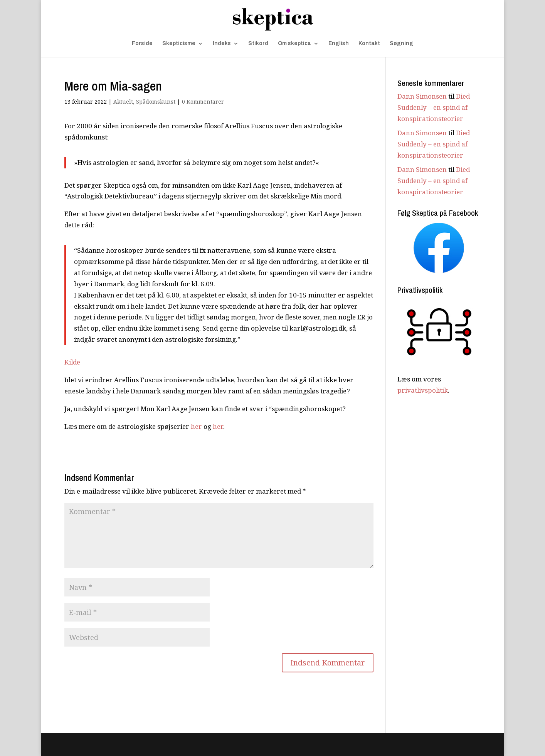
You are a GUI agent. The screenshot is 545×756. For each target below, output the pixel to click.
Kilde (72, 362)
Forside (142, 44)
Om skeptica (294, 44)
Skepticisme (179, 44)
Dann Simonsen (422, 96)
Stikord (258, 44)
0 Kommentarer (203, 102)
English (339, 44)
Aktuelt (123, 102)
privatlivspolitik (423, 390)
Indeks (222, 44)
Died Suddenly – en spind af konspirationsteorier (434, 107)
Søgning (401, 44)
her (196, 426)
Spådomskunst (156, 102)
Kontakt (369, 44)
